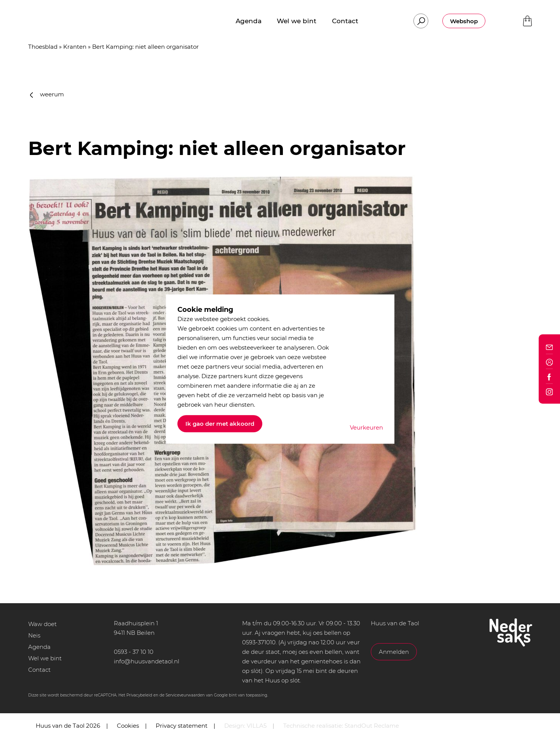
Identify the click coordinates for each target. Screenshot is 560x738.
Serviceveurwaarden (185, 695)
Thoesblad (43, 47)
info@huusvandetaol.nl (147, 661)
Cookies (128, 726)
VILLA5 (257, 726)
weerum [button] (47, 94)
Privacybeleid (139, 695)
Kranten (75, 47)
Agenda (39, 647)
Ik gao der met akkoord (220, 424)
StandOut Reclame (372, 726)
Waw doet (42, 624)
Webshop (464, 21)
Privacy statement (182, 726)
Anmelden (394, 652)
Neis (34, 635)
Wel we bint (45, 658)
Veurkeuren (366, 427)
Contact (39, 670)
